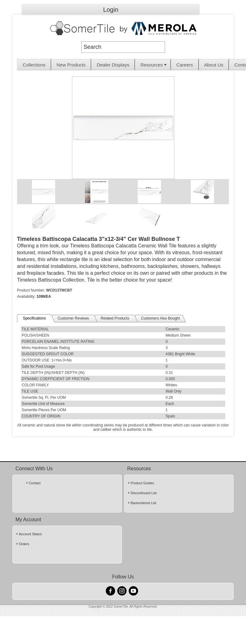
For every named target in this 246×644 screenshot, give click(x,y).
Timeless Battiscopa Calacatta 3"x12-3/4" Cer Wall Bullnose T (98, 239)
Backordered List (143, 503)
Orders (24, 544)
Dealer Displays (113, 65)
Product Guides (142, 483)
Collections (34, 65)
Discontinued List (144, 493)
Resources (154, 65)
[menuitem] (34, 65)
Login (111, 10)
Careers (185, 65)
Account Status (30, 534)
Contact (35, 483)
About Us (214, 65)
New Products (71, 65)
